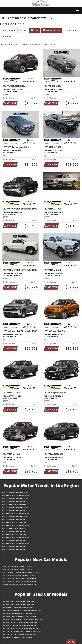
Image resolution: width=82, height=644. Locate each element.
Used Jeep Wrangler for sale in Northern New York (19, 625)
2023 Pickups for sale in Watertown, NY (16, 526)
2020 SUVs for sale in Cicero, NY (13, 547)
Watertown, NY (52, 30)
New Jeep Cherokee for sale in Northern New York (19, 582)
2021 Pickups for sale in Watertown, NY (16, 544)
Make (23, 30)
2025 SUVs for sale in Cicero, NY (13, 502)
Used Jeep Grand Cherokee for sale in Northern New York (22, 619)
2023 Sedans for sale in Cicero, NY (14, 529)
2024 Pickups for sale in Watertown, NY (16, 514)
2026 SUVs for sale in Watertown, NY (15, 493)
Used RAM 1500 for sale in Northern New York (18, 601)
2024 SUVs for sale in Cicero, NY (13, 511)
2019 (35, 30)
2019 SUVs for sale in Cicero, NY (13, 550)
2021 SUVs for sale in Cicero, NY (13, 541)
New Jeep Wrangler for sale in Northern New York (19, 579)
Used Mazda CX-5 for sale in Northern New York (18, 613)
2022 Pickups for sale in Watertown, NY (16, 538)
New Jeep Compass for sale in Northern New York (19, 576)
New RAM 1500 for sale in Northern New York (18, 567)
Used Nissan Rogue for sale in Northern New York (19, 607)
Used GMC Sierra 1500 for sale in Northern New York (20, 628)
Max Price (70, 30)
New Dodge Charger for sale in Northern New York (19, 585)
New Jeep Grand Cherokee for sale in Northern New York (22, 573)
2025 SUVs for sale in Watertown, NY (15, 499)
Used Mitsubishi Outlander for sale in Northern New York (21, 610)
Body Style (9, 30)
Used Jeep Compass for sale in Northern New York (19, 622)
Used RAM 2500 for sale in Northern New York (18, 604)
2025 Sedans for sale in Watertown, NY (15, 505)
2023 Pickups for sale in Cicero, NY (14, 523)
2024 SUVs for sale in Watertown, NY (15, 508)
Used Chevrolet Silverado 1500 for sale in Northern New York (21, 632)
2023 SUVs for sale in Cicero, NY (13, 520)
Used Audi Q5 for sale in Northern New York (17, 637)
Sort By (7, 37)
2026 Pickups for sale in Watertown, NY (16, 496)
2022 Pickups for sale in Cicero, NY (14, 535)
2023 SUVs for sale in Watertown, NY (15, 517)
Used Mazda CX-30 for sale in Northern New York (19, 616)
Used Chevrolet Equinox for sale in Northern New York (21, 634)
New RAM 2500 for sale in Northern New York (18, 570)
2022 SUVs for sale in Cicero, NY (13, 532)
